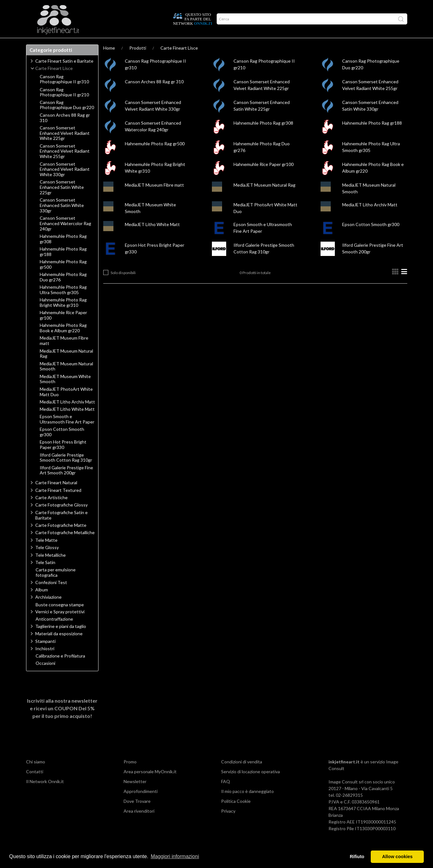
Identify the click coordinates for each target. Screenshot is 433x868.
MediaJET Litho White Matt (152, 237)
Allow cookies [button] (397, 857)
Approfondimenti (77, 44)
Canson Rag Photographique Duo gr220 (67, 117)
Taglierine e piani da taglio (61, 639)
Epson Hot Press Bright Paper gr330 (63, 457)
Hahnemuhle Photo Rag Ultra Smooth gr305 (63, 302)
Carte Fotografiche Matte (61, 537)
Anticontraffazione (54, 631)
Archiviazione (48, 609)
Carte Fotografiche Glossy (61, 517)
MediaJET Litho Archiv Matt (370, 217)
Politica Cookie (236, 813)
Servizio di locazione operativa (250, 784)
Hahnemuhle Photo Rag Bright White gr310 (63, 315)
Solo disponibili (123, 285)
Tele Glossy (47, 560)
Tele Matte (46, 552)
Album (42, 602)
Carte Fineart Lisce (179, 60)
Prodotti (40, 44)
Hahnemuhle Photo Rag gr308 (263, 135)
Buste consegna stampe (60, 617)
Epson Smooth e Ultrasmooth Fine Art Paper (67, 432)
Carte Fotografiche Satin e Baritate (61, 527)
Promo (130, 774)
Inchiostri (45, 661)
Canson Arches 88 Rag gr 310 (154, 94)
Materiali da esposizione (59, 646)
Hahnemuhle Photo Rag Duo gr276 (63, 289)
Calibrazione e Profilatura (60, 668)
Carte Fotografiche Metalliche (65, 545)
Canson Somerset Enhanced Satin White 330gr (62, 218)
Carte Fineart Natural (56, 495)
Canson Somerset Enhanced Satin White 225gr (62, 200)
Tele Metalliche (51, 567)
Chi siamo (36, 774)
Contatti (35, 784)
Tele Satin (45, 575)
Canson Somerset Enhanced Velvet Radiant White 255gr (65, 164)
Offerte (139, 44)
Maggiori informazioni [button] (175, 856)
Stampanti (45, 654)
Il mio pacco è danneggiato (247, 804)
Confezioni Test (51, 595)
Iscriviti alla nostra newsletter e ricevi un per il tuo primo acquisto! (62, 721)
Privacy (228, 823)
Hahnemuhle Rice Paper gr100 (264, 177)
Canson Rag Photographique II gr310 (64, 92)
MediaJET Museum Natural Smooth (66, 379)
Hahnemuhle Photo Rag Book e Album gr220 (63, 340)
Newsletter (135, 794)
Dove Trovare (137, 813)
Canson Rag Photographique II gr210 (64, 105)
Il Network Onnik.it (45, 794)
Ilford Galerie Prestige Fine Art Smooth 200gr (66, 483)
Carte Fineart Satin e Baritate (64, 73)
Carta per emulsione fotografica (56, 585)
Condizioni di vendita (242, 774)
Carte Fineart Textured (58, 503)
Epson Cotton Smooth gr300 (371, 237)
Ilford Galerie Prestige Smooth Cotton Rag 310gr (66, 470)
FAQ (226, 794)
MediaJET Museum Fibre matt (154, 197)
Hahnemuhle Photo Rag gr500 (155, 156)
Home (109, 60)
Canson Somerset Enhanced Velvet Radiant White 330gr (65, 182)
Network (113, 44)
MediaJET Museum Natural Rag (264, 197)
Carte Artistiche (51, 510)
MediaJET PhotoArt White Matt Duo (66, 404)
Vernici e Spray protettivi (60, 624)
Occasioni (45, 676)
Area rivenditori (139, 823)
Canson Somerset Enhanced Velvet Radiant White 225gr (65, 146)
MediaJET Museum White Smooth (65, 392)
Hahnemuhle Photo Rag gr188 (372, 135)
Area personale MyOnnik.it (150, 784)
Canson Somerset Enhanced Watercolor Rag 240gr (65, 236)
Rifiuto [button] (357, 857)
